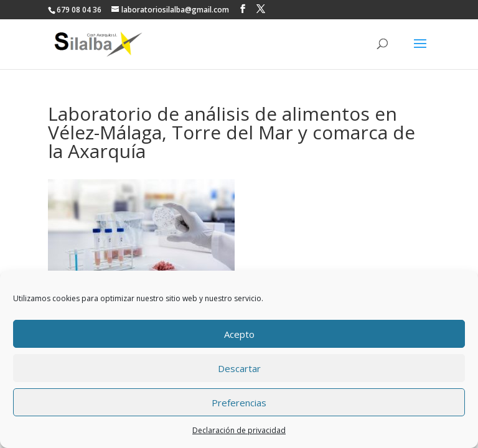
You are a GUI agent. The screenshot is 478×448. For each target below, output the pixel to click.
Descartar (239, 368)
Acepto (239, 334)
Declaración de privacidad (239, 430)
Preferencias (239, 403)
